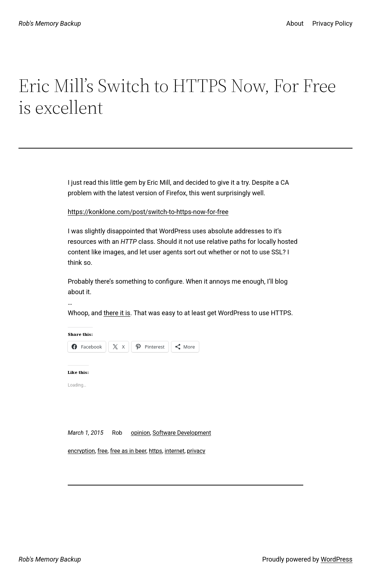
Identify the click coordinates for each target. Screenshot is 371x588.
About (295, 23)
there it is (117, 313)
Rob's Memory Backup (50, 23)
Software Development (182, 433)
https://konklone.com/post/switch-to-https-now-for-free (148, 212)
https (156, 451)
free (103, 451)
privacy (196, 451)
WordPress (336, 559)
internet (175, 451)
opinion (140, 433)
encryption (81, 451)
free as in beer (128, 451)
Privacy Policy (332, 23)
